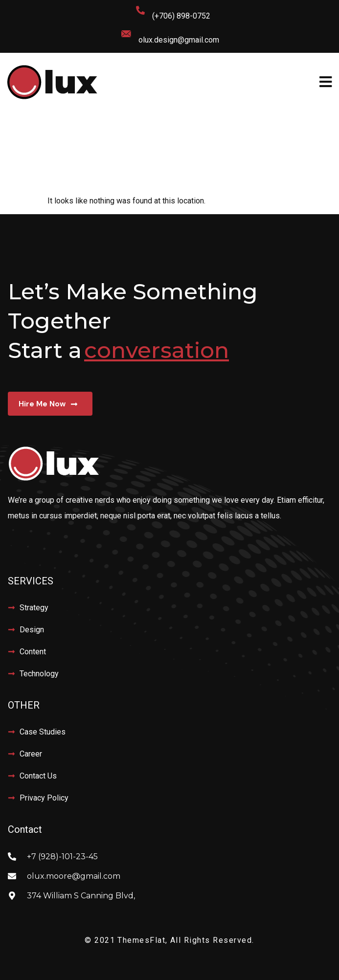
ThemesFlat (141, 940)
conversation (157, 350)
